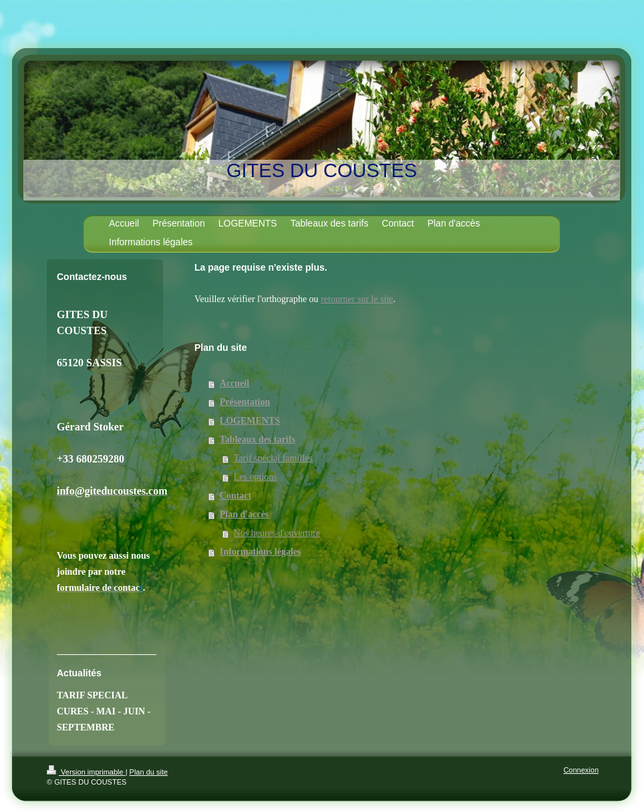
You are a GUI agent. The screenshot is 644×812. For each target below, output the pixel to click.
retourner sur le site (357, 299)
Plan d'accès (245, 514)
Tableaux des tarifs (258, 439)
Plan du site (149, 772)
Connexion (581, 770)
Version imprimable (86, 772)
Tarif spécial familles (273, 458)
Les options (256, 477)
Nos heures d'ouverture (277, 533)
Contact (235, 496)
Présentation (245, 402)
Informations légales (261, 552)
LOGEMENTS (250, 421)
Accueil (234, 383)
